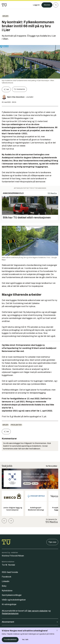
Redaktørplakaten (10, 614)
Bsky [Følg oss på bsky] (4, 586)
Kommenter (19, 89)
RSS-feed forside (10, 572)
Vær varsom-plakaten (38, 611)
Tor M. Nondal (8, 565)
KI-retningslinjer (9, 604)
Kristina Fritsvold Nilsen (13, 556)
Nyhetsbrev (7, 591)
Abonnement (30, 622)
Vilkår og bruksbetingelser (14, 600)
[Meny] (56, 5)
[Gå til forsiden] (4, 5)
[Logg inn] (36, 5)
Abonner (47, 5)
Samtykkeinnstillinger (12, 595)
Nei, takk (25, 640)
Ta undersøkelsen (10, 640)
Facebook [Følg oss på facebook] (7, 577)
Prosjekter (16, 425)
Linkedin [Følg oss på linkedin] (6, 581)
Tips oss (52, 542)
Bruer (5, 16)
